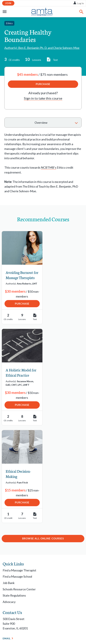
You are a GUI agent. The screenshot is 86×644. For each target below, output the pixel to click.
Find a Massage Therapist (19, 474)
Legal (6, 625)
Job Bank (9, 487)
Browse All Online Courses (43, 442)
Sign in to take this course (43, 98)
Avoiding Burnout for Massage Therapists (19, 277)
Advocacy (9, 506)
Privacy (17, 625)
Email (7, 542)
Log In (81, 3)
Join (8, 3)
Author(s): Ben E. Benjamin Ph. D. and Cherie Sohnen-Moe (42, 48)
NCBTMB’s (49, 167)
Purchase (43, 84)
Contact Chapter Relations (24, 599)
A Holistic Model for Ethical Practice (63, 275)
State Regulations (14, 499)
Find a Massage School (17, 480)
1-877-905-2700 (13, 551)
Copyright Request (35, 625)
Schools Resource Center (19, 493)
